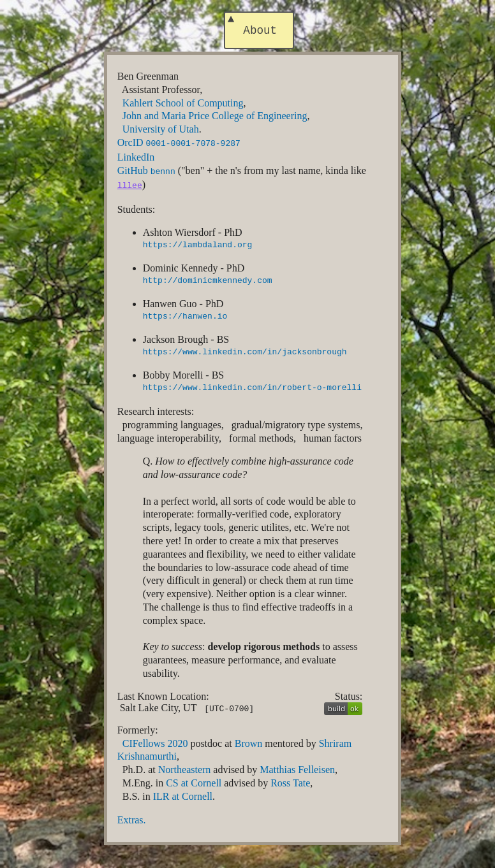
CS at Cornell (194, 782)
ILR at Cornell (183, 795)
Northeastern (185, 768)
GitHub (146, 172)
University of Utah (161, 132)
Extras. (132, 819)
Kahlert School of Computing (183, 105)
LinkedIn (136, 158)
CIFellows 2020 (155, 742)
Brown (249, 742)
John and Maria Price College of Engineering (215, 118)
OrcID (179, 145)
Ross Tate (290, 782)
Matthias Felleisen (297, 768)
